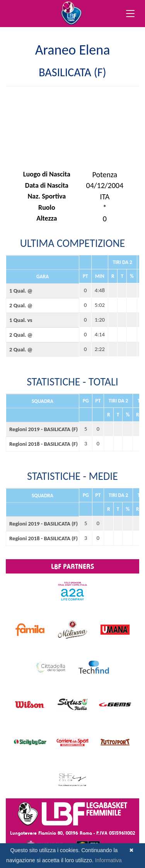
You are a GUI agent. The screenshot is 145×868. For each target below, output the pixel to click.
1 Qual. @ (21, 291)
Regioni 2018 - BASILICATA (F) (43, 444)
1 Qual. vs (21, 320)
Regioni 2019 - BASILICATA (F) (43, 429)
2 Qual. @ (21, 305)
